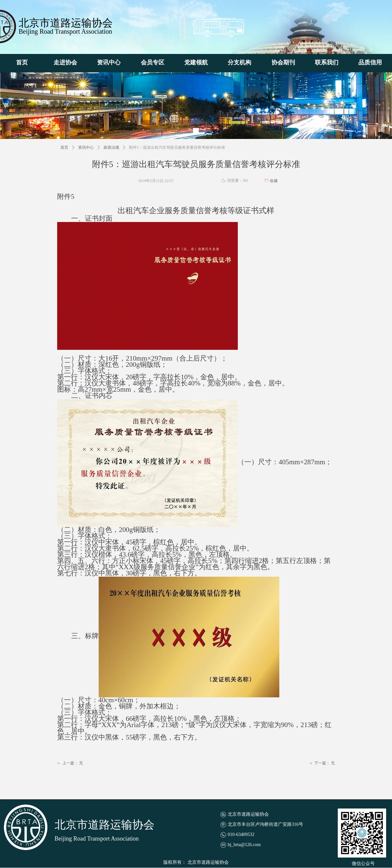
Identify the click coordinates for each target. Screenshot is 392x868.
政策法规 (111, 147)
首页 (64, 147)
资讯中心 (86, 147)
